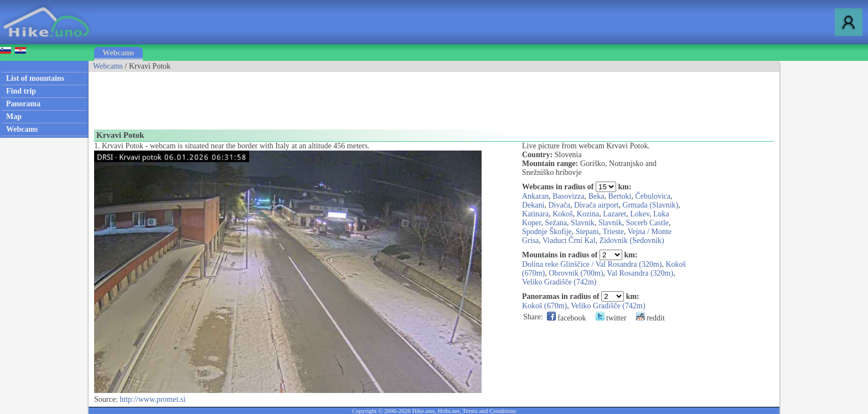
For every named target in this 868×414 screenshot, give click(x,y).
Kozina (588, 214)
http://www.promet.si (153, 399)
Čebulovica (653, 196)
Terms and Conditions (489, 411)
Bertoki (620, 196)
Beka (596, 196)
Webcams (118, 53)
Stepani (587, 232)
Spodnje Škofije (547, 232)
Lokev (640, 214)
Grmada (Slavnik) (651, 205)
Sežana (556, 223)
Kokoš (563, 214)
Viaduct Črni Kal (569, 240)
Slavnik (583, 223)
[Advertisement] (290, 97)
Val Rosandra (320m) (640, 273)
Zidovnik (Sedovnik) (632, 240)
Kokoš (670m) (544, 306)
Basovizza (569, 196)
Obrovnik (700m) (576, 273)
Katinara (535, 214)
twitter (611, 318)
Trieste (613, 232)
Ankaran (535, 196)
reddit (650, 318)
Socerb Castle (647, 223)
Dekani (533, 205)
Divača (559, 205)
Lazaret (614, 214)
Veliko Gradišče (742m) (559, 282)
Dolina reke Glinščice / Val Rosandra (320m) (592, 264)
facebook (567, 318)
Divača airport (596, 205)
